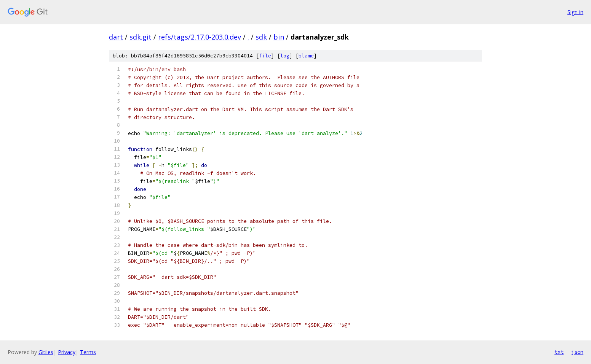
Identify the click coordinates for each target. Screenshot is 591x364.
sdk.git (141, 37)
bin (279, 37)
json (577, 352)
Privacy (67, 352)
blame (306, 56)
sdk (261, 37)
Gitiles (46, 352)
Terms (88, 352)
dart (116, 37)
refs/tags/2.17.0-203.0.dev (200, 37)
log (285, 56)
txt (559, 352)
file (265, 56)
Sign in (575, 12)
